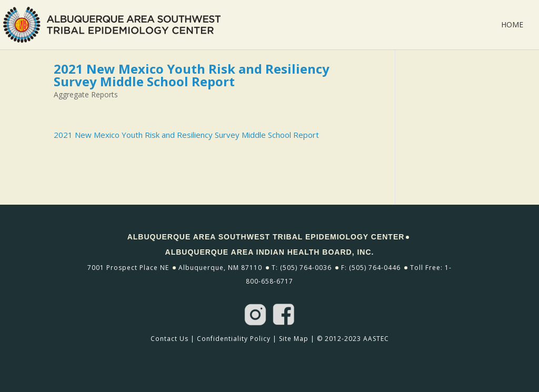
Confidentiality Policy (234, 339)
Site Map (294, 339)
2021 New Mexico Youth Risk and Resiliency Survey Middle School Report (186, 135)
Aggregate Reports (86, 94)
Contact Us (169, 339)
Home (512, 25)
